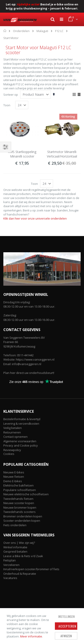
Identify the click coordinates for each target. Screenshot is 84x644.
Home (5, 31)
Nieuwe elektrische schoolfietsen (26, 494)
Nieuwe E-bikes (14, 472)
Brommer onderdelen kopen (23, 516)
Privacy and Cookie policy (21, 445)
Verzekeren (11, 565)
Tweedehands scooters (19, 512)
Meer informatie (31, 636)
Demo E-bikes (13, 481)
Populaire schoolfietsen (20, 490)
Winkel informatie (15, 547)
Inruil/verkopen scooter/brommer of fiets (31, 569)
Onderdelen (21, 31)
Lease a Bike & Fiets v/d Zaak (23, 556)
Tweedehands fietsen (18, 499)
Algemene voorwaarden (20, 441)
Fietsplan (10, 560)
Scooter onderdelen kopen (22, 521)
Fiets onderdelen (15, 525)
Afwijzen (66, 636)
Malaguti (42, 31)
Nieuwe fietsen (14, 477)
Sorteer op (11, 95)
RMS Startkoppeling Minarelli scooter (22, 154)
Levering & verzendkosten (21, 424)
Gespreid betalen (15, 551)
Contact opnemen (15, 437)
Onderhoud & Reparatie (20, 574)
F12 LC (59, 31)
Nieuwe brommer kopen (20, 507)
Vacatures (10, 578)
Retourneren (12, 432)
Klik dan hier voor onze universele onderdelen (35, 218)
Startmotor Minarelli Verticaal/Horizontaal (62, 154)
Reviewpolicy (12, 450)
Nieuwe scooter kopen (19, 503)
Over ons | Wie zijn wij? (19, 543)
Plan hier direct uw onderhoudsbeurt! (29, 373)
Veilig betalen (13, 428)
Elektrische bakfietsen (18, 485)
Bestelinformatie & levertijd (22, 419)
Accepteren (67, 626)
